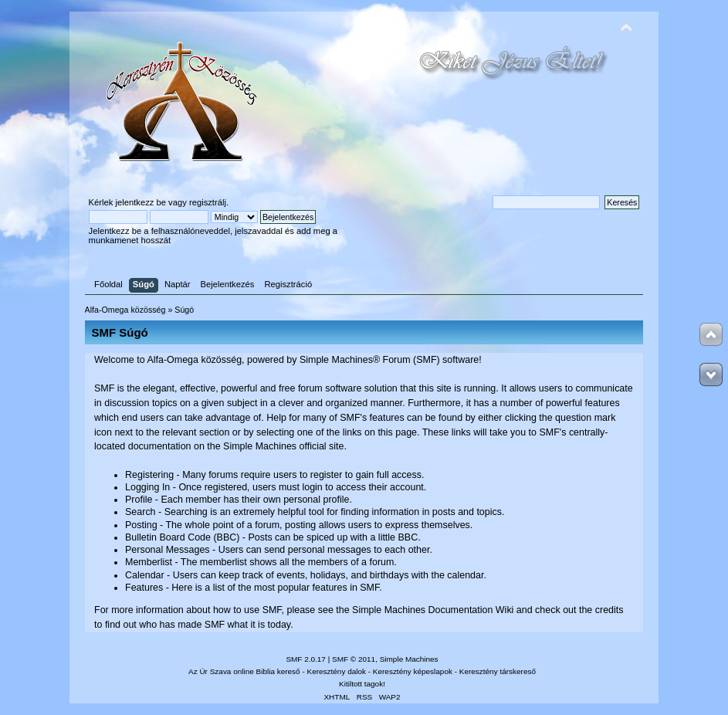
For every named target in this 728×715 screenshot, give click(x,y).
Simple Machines (409, 659)
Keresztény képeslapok (413, 671)
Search (141, 512)
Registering (149, 475)
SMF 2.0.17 (306, 659)
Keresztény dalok (337, 671)
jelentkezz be (141, 202)
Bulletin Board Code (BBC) (182, 537)
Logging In (147, 487)
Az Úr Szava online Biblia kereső (244, 671)
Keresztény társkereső (498, 671)
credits (609, 610)
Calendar (145, 575)
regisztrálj (208, 202)
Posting (141, 525)
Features (144, 588)
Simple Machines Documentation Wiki (433, 610)
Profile (139, 500)
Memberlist (149, 562)
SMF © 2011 (354, 659)
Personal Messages (168, 550)
